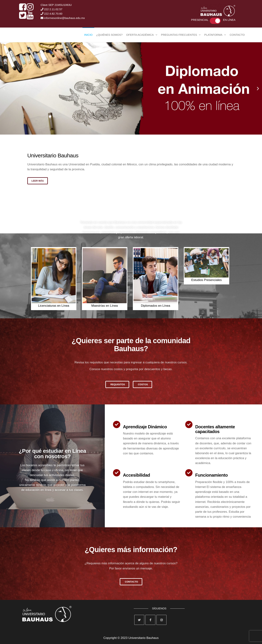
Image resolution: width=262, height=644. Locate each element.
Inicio (88, 35)
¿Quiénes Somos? (109, 35)
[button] (4, 88)
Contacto (237, 35)
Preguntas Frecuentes (179, 35)
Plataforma (213, 35)
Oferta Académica (140, 35)
